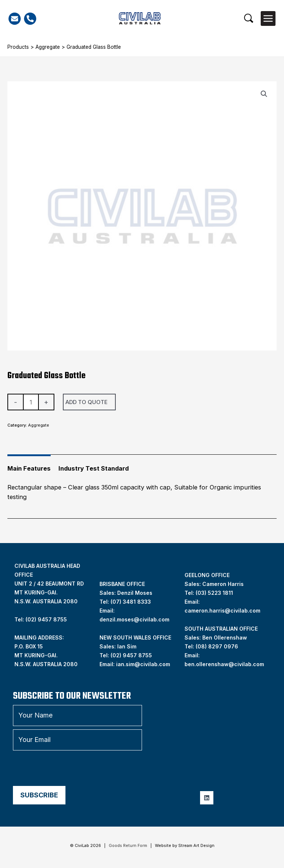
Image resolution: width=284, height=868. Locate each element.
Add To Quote (87, 402)
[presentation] (69, 768)
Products (18, 47)
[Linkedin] (207, 798)
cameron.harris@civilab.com (222, 611)
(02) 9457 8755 (131, 655)
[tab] (29, 465)
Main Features (29, 468)
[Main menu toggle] (268, 18)
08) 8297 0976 (218, 646)
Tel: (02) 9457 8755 (41, 619)
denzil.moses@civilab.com (134, 619)
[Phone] (30, 19)
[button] (249, 18)
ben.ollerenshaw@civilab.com (224, 664)
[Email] (15, 19)
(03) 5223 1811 (214, 593)
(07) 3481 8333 (131, 602)
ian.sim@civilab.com (143, 664)
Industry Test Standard (94, 468)
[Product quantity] (31, 402)
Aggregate (48, 47)
